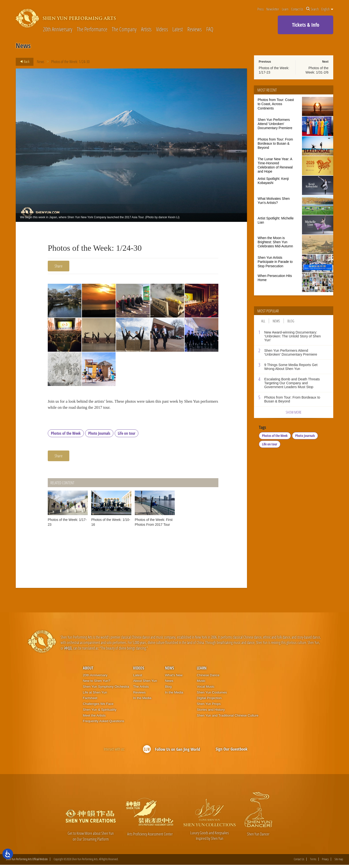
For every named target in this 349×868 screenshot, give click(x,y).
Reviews (194, 29)
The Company (124, 29)
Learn (285, 9)
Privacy (325, 862)
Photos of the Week (66, 436)
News (40, 62)
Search (312, 9)
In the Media (142, 701)
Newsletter (273, 9)
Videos (162, 29)
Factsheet (90, 701)
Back (23, 62)
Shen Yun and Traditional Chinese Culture (228, 718)
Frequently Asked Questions (104, 724)
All (263, 321)
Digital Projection (209, 701)
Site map (339, 862)
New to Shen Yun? (97, 684)
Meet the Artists (94, 718)
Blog (291, 321)
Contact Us (297, 9)
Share (59, 266)
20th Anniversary (58, 29)
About (88, 671)
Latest (178, 29)
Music (201, 684)
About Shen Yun (145, 684)
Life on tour (127, 436)
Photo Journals (99, 436)
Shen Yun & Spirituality (100, 712)
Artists (146, 29)
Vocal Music (206, 689)
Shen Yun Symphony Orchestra (106, 689)
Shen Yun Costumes (212, 695)
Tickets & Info (306, 25)
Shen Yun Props (209, 707)
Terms (313, 862)
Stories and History (211, 712)
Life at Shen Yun (95, 695)
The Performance (92, 29)
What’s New (174, 678)
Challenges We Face (98, 707)
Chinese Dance (208, 678)
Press (261, 9)
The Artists (141, 689)
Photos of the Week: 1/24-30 (71, 62)
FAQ (210, 29)
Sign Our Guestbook (232, 752)
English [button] (327, 9)
